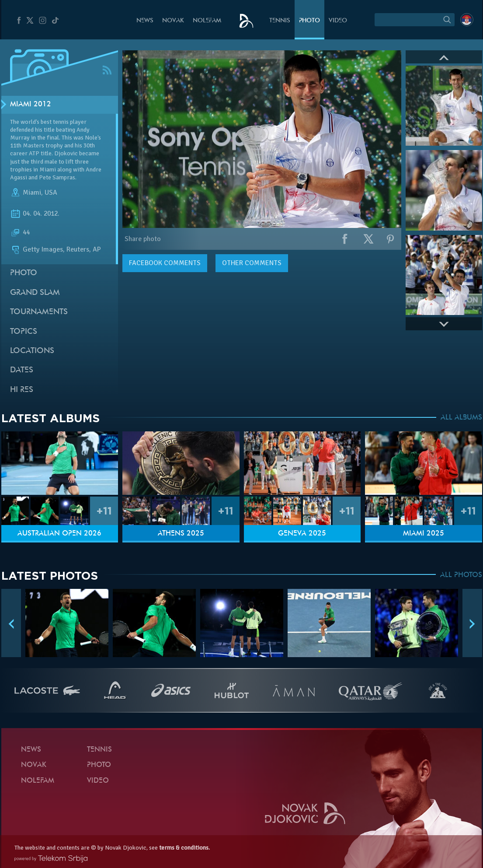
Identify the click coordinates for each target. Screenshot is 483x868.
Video (338, 21)
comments (165, 263)
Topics (24, 332)
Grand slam (35, 293)
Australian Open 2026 (59, 534)
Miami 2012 (31, 105)
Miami (32, 192)
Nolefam (207, 21)
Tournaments (39, 312)
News (145, 21)
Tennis (280, 21)
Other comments (252, 263)
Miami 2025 (424, 534)
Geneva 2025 (302, 534)
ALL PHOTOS (461, 575)
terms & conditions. (184, 848)
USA (51, 192)
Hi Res (22, 390)
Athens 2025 (181, 534)
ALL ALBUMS (461, 418)
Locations (32, 351)
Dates (22, 370)
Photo (309, 21)
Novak (173, 21)
